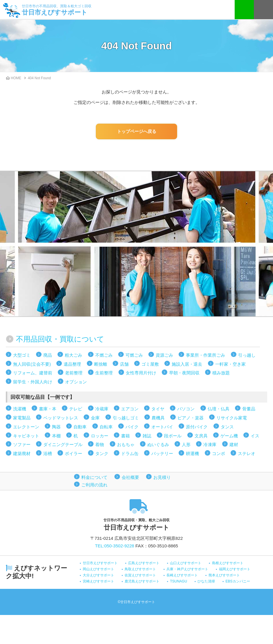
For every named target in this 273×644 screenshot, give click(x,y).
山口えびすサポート (186, 563)
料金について (94, 477)
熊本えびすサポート (224, 575)
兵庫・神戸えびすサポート (187, 569)
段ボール (173, 436)
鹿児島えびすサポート (142, 581)
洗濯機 (20, 409)
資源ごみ (164, 355)
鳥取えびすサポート (140, 569)
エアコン (130, 409)
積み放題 (221, 373)
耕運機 (192, 453)
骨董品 (249, 409)
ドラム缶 (130, 453)
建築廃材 (22, 453)
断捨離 (101, 364)
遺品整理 (72, 364)
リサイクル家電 (232, 418)
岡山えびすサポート (98, 569)
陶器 (56, 427)
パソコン (186, 409)
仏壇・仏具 (219, 409)
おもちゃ (126, 444)
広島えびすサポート (144, 563)
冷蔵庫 (102, 409)
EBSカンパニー (238, 581)
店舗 (124, 364)
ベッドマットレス (61, 418)
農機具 (158, 418)
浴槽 (48, 453)
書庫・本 (48, 409)
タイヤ (158, 409)
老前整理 (74, 373)
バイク (132, 427)
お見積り (162, 477)
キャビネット (26, 436)
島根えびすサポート (228, 563)
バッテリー (162, 453)
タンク (102, 453)
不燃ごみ (104, 355)
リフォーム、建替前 (33, 373)
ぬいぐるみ (158, 444)
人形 (186, 444)
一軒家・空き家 (230, 364)
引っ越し (247, 355)
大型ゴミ (22, 355)
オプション (76, 382)
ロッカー (100, 436)
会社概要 (130, 477)
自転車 (106, 427)
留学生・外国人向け (33, 382)
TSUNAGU (178, 581)
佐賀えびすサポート (140, 575)
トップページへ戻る (137, 131)
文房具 (201, 436)
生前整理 (104, 373)
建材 (234, 444)
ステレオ (247, 453)
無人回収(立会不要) (32, 364)
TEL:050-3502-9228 (115, 546)
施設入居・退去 (187, 364)
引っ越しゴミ (126, 418)
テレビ (76, 409)
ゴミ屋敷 (150, 364)
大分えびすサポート (98, 575)
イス (255, 436)
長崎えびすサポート (182, 575)
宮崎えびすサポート (98, 581)
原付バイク (197, 427)
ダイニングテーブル (63, 444)
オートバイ (162, 427)
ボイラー (73, 453)
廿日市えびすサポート (57, 9)
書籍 (125, 436)
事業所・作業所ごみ (205, 355)
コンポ (219, 453)
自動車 (80, 427)
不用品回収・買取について (60, 339)
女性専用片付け (141, 373)
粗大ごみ (73, 355)
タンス (227, 427)
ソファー (22, 444)
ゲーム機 (229, 436)
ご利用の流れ (94, 485)
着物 (100, 444)
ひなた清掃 (206, 581)
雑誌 (147, 436)
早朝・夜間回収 (184, 373)
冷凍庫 (210, 444)
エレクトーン (26, 427)
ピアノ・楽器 (191, 418)
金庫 (95, 418)
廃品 (48, 355)
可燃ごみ (134, 355)
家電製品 (22, 418)
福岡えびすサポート (235, 569)
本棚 (56, 436)
